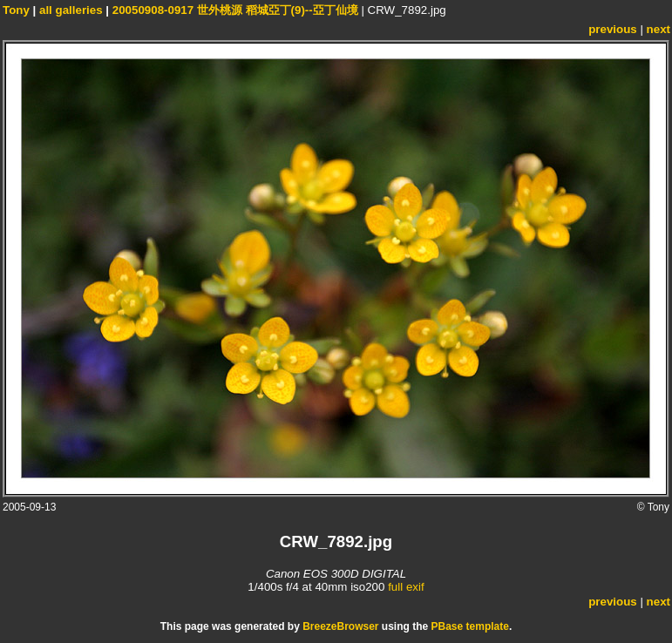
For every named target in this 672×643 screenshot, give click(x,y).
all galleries (71, 10)
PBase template (470, 626)
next (658, 29)
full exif (406, 587)
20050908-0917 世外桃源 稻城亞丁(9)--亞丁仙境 (235, 10)
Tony (16, 10)
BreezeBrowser (340, 626)
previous (613, 29)
